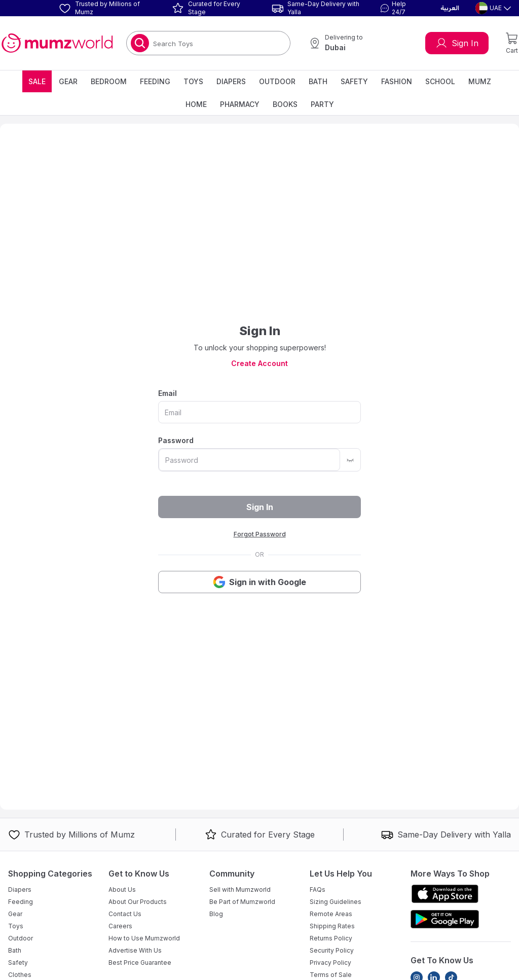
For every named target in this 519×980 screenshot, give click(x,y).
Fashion (397, 81)
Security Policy (332, 950)
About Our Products (138, 902)
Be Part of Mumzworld (242, 902)
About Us (122, 890)
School (440, 81)
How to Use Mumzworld (144, 938)
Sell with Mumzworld (240, 890)
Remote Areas (331, 914)
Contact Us (125, 914)
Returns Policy (331, 938)
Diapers (231, 81)
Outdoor (277, 81)
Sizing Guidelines (336, 902)
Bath (318, 81)
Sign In (457, 43)
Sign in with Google (259, 582)
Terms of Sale (331, 975)
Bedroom (109, 81)
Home (196, 104)
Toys (193, 81)
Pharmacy (240, 104)
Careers (120, 926)
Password (176, 440)
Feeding (155, 81)
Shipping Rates (332, 926)
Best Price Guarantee (140, 963)
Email (168, 393)
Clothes (20, 975)
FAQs (318, 890)
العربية (450, 8)
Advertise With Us (135, 950)
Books (285, 104)
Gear (68, 81)
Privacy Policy (330, 963)
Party (322, 104)
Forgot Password (260, 534)
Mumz (480, 81)
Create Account (259, 363)
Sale (37, 81)
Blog (216, 914)
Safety (354, 81)
